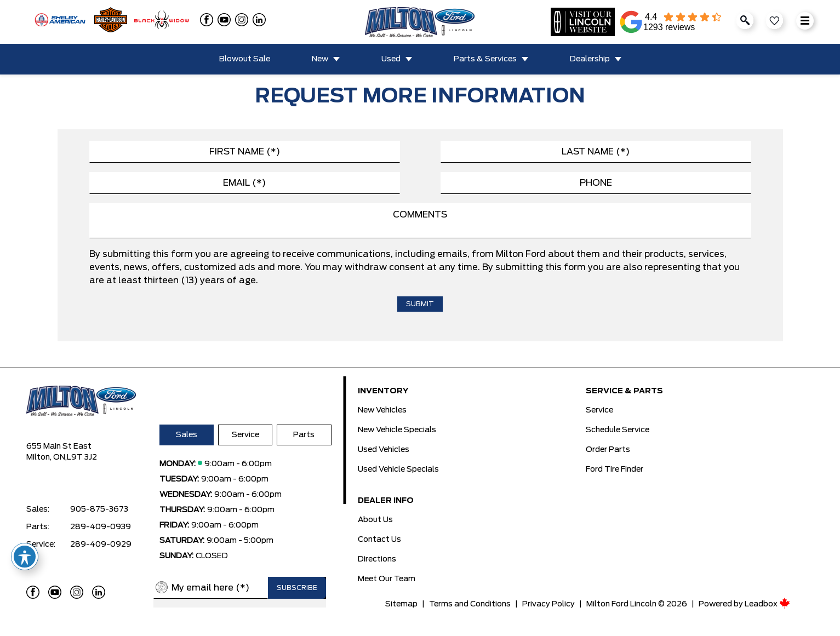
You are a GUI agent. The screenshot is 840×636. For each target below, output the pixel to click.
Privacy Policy (548, 604)
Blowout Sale (245, 59)
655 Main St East (59, 446)
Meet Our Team (387, 579)
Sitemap (401, 604)
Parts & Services (485, 59)
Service (245, 435)
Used (391, 59)
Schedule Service (618, 430)
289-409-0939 (101, 527)
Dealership (590, 59)
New (320, 59)
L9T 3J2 (82, 457)
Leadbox (767, 604)
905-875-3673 (99, 509)
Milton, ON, (47, 457)
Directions (377, 559)
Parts (304, 435)
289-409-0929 (101, 545)
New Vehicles (382, 410)
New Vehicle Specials (397, 430)
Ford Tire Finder (615, 469)
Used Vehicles (384, 450)
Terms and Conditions (470, 604)
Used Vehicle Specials (398, 469)
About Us (375, 520)
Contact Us (379, 540)
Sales (187, 435)
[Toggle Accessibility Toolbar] (25, 557)
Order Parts (608, 450)
